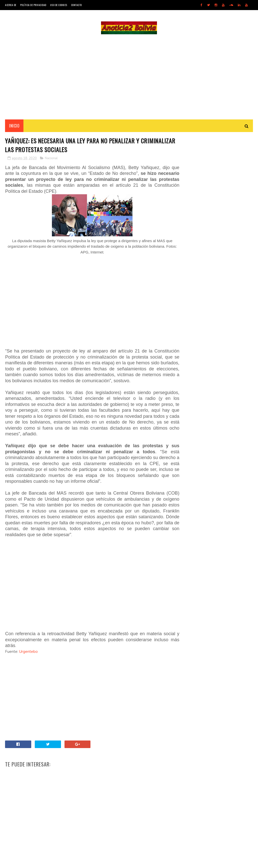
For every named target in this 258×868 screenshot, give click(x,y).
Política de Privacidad (33, 5)
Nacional (51, 159)
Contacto (76, 5)
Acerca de (11, 5)
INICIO (14, 126)
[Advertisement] (129, 77)
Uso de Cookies (59, 5)
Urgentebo (28, 653)
